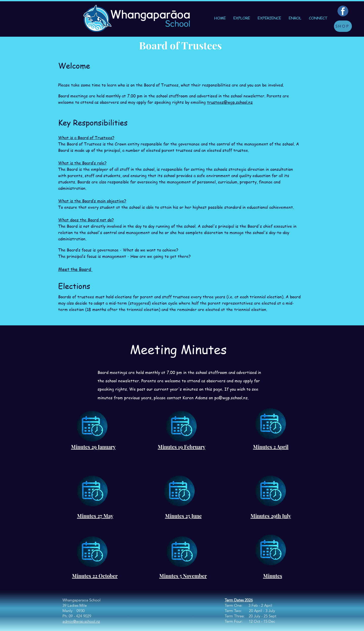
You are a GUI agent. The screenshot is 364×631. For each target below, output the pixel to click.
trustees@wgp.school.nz (230, 102)
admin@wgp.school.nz (81, 621)
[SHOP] (343, 26)
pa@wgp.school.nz (231, 398)
